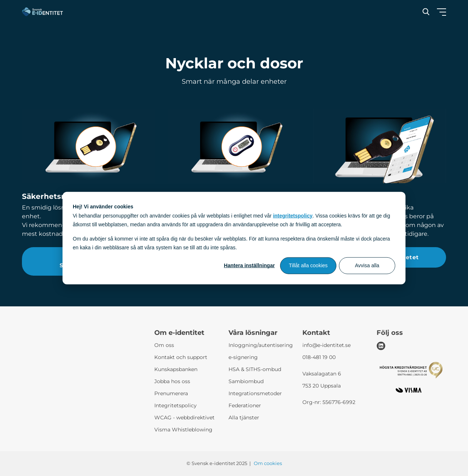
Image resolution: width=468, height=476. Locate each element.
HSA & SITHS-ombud (255, 369)
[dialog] (234, 238)
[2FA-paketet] (380, 146)
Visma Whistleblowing (183, 430)
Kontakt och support (181, 357)
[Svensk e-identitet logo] (42, 12)
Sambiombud (246, 381)
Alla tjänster (244, 418)
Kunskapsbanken (176, 369)
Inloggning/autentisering (261, 345)
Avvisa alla (367, 265)
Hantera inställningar (249, 265)
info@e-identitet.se (327, 345)
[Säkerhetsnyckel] (88, 146)
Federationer (245, 405)
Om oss (164, 345)
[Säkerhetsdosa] (234, 146)
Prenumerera (171, 393)
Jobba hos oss (172, 381)
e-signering (243, 357)
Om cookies (268, 463)
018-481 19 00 (319, 357)
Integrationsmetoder (255, 393)
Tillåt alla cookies (308, 265)
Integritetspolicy (175, 405)
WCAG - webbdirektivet (184, 418)
